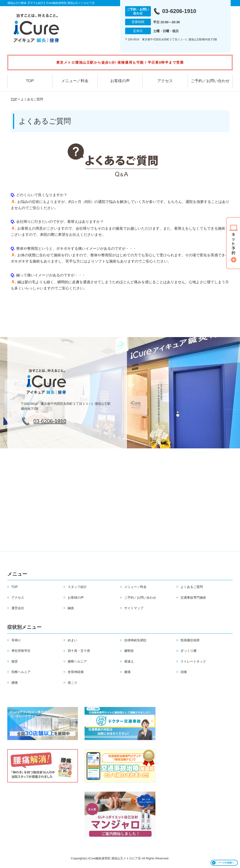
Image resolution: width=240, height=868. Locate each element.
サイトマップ (134, 608)
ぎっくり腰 (188, 651)
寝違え (129, 661)
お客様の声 (120, 81)
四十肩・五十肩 (79, 651)
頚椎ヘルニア (21, 672)
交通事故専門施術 (193, 598)
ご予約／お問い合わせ (210, 81)
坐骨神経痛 (76, 672)
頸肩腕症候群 (190, 640)
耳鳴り (16, 640)
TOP (30, 81)
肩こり (72, 683)
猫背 (15, 661)
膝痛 (127, 672)
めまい (72, 640)
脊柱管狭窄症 (21, 651)
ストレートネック (193, 661)
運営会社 (18, 608)
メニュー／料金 (75, 81)
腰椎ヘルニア (77, 661)
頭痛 (184, 672)
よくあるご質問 (192, 587)
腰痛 (15, 683)
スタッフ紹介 (77, 587)
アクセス (165, 81)
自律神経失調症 (135, 640)
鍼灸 (71, 608)
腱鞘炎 (129, 651)
